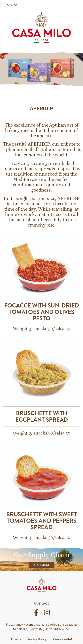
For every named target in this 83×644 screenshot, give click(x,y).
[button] (82, 5)
